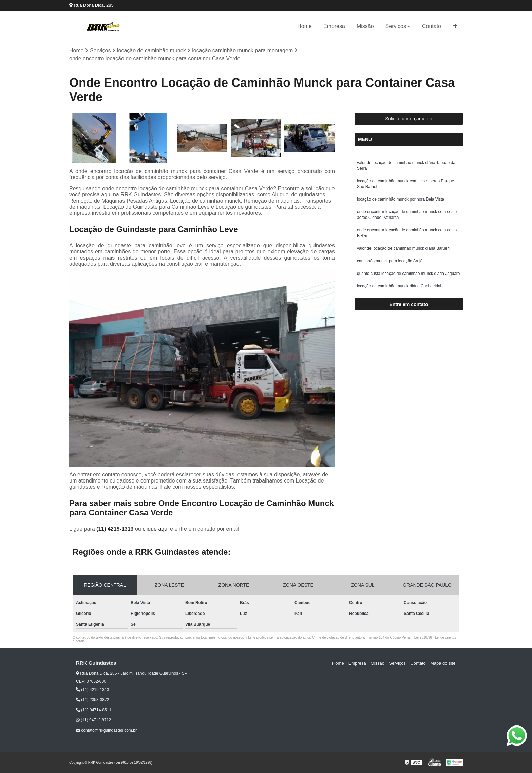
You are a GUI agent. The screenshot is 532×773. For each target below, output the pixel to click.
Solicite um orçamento (409, 119)
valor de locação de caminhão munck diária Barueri (403, 252)
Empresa (334, 26)
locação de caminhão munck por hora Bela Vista (401, 201)
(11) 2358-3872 (92, 700)
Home (305, 26)
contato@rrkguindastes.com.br (106, 731)
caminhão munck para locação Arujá (390, 265)
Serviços (396, 26)
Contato (432, 26)
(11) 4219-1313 (116, 529)
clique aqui (156, 529)
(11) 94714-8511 (94, 710)
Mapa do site (443, 663)
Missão (365, 26)
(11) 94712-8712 (93, 720)
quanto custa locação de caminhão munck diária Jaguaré (408, 278)
